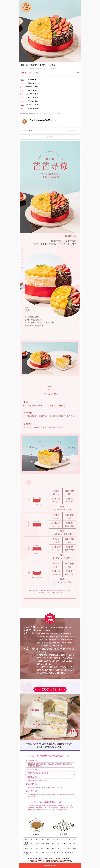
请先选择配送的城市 (50, 865)
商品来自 (40, 120)
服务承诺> (54, 120)
